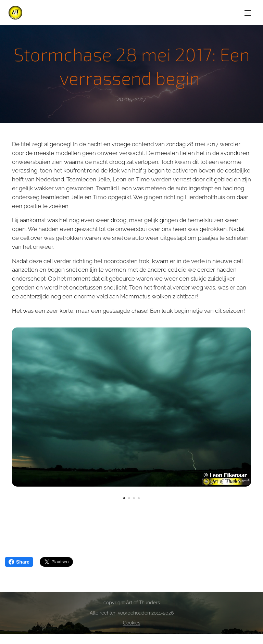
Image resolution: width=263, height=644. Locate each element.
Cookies (132, 623)
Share (19, 562)
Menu (248, 13)
